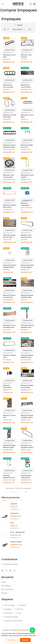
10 (26, 492)
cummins (19, 609)
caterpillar (7, 609)
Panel (4, 582)
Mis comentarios (8, 589)
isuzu (18, 613)
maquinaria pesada (10, 617)
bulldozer (22, 605)
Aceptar (25, 640)
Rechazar (12, 640)
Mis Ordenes (6, 586)
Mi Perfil (4, 593)
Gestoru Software (18, 630)
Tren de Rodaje (9, 605)
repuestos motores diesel (12, 621)
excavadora (8, 613)
